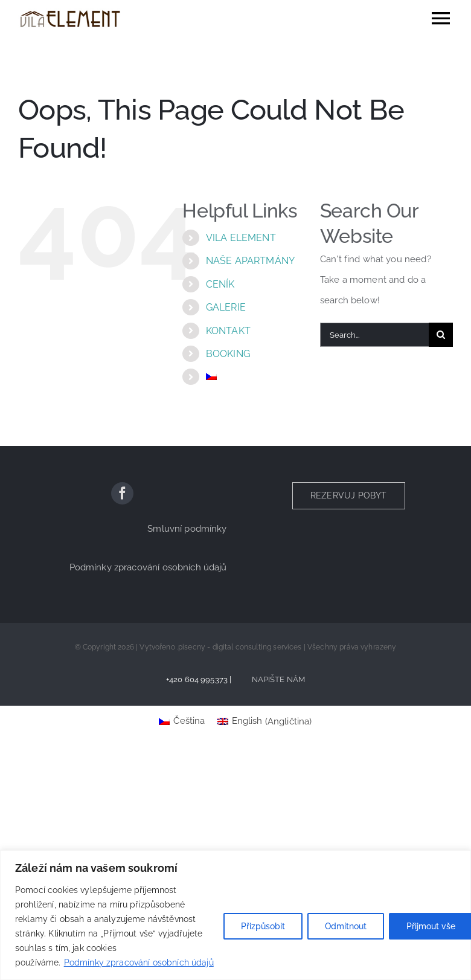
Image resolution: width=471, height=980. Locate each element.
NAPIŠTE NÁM (279, 679)
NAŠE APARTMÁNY (250, 261)
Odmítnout (346, 926)
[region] (235, 915)
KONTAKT (228, 331)
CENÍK (220, 284)
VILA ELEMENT (241, 238)
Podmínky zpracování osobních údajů (139, 962)
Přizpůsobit (263, 926)
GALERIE (226, 307)
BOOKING (228, 354)
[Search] (441, 335)
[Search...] (374, 335)
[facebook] (122, 493)
